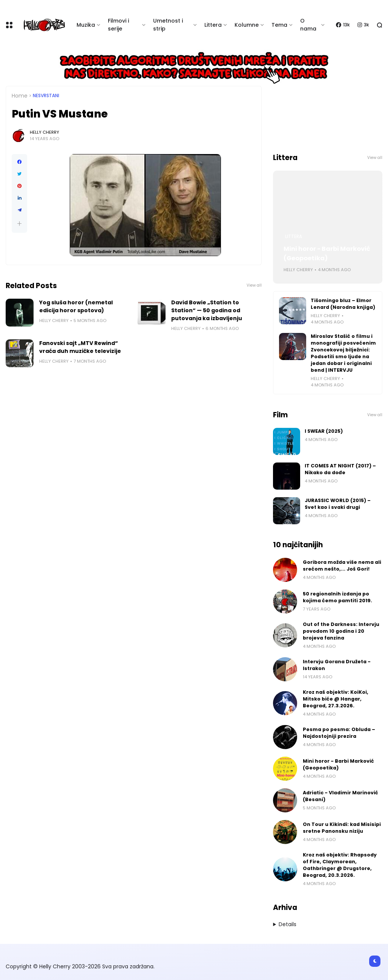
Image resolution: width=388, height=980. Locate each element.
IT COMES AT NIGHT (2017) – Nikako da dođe (340, 469)
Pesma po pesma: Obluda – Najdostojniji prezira (339, 733)
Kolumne (247, 25)
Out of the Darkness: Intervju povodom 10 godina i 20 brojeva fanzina (341, 631)
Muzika (86, 25)
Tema (279, 25)
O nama (308, 25)
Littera (213, 25)
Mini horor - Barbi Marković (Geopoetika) (327, 253)
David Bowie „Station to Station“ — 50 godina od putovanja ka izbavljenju (207, 310)
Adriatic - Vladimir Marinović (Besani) (340, 796)
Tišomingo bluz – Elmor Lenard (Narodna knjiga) (343, 304)
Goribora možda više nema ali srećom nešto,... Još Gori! (342, 566)
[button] (19, 224)
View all (254, 285)
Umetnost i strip (168, 25)
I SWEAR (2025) (324, 431)
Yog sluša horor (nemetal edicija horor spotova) (76, 306)
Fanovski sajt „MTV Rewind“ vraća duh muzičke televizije (80, 347)
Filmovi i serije (118, 25)
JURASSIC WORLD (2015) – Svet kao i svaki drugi (338, 504)
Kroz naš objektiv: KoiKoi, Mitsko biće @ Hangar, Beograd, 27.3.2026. (336, 699)
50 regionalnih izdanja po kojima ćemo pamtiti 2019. (337, 597)
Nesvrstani (46, 96)
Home (20, 96)
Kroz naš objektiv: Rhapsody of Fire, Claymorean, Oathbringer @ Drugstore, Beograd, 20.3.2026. (340, 865)
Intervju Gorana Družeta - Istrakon (337, 665)
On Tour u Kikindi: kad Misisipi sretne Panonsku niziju (342, 828)
